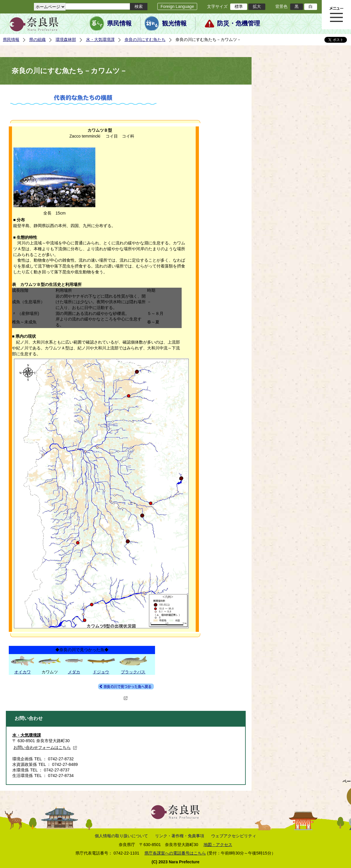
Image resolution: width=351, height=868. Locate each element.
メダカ (74, 672)
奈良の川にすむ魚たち (145, 40)
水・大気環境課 (100, 40)
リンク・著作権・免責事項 (180, 836)
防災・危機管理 (239, 23)
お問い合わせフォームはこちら (45, 747)
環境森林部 (66, 40)
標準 (239, 6)
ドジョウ (101, 672)
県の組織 (37, 40)
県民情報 (119, 23)
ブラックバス (133, 672)
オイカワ (23, 672)
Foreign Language (177, 6)
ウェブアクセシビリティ (234, 836)
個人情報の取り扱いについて (121, 836)
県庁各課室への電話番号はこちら (175, 853)
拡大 (257, 6)
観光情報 (174, 23)
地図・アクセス (218, 845)
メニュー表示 (336, 15)
